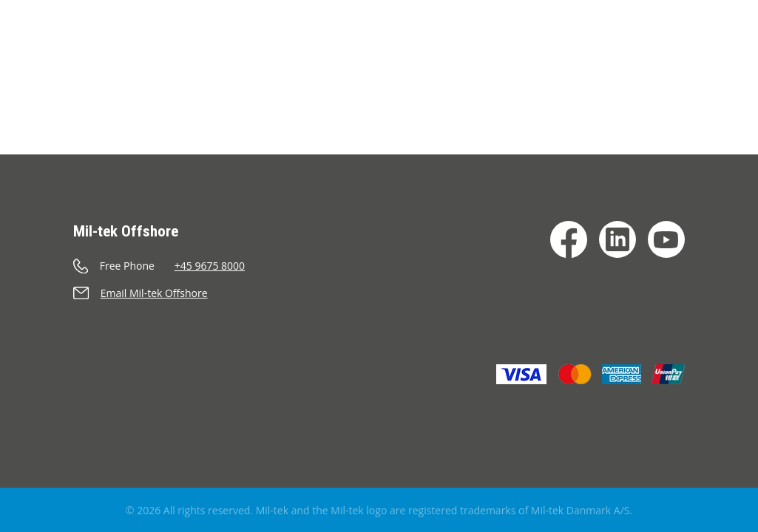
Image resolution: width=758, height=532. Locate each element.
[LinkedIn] (617, 239)
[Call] (175, 266)
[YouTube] (666, 239)
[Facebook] (569, 239)
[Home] (43, 48)
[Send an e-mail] (175, 293)
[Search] (700, 66)
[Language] (737, 66)
